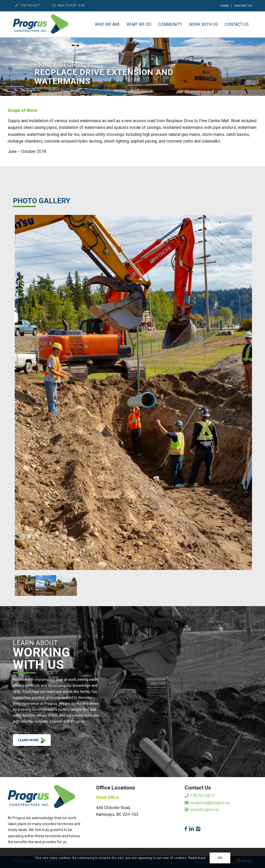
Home (225, 6)
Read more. (197, 858)
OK (220, 858)
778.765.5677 (30, 5)
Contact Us (243, 6)
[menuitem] (225, 6)
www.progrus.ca (201, 810)
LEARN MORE (34, 741)
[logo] (41, 24)
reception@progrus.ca (207, 803)
